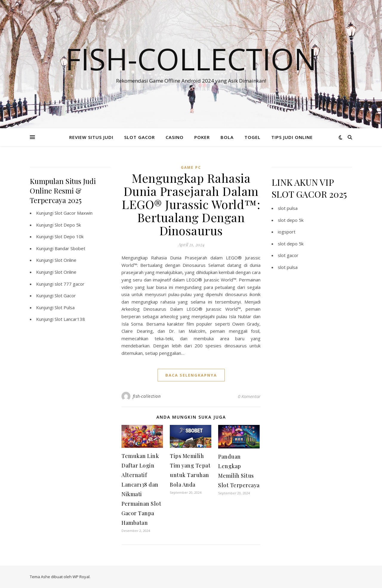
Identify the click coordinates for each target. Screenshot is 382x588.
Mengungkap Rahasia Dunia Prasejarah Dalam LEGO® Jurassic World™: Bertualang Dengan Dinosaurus (191, 204)
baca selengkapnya (191, 375)
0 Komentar (249, 396)
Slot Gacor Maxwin (74, 213)
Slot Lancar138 (70, 319)
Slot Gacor (65, 295)
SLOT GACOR (140, 137)
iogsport (287, 232)
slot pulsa (288, 208)
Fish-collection (191, 59)
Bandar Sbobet (70, 248)
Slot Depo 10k (69, 236)
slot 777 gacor (70, 284)
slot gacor (288, 255)
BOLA (227, 137)
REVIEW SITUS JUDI (91, 137)
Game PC (191, 167)
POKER (202, 137)
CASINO (175, 137)
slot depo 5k (291, 220)
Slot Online (66, 260)
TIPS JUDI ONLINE (292, 137)
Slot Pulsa (65, 307)
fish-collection (147, 396)
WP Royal (81, 577)
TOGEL (252, 137)
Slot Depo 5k (68, 225)
